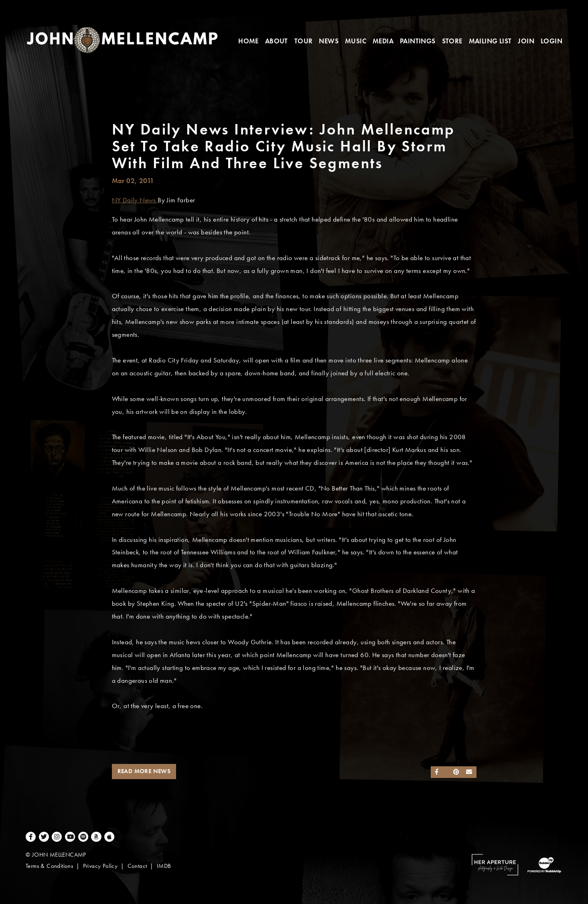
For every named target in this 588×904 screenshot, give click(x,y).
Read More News (144, 771)
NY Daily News (135, 200)
